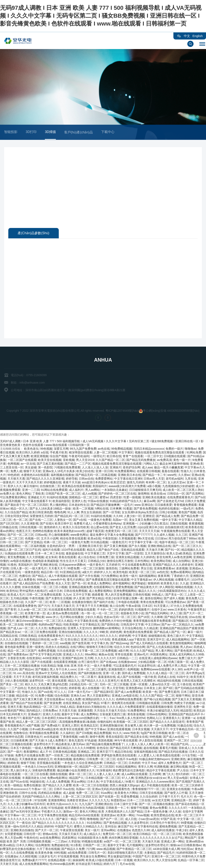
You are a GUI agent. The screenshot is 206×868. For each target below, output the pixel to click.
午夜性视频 (37, 599)
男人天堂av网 (13, 838)
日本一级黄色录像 (156, 812)
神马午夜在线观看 (126, 741)
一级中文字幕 (168, 521)
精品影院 (186, 711)
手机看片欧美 (59, 453)
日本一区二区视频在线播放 (22, 666)
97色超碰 (91, 741)
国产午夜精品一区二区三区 (134, 850)
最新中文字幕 (70, 715)
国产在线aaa (108, 663)
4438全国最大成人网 (166, 850)
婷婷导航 (72, 479)
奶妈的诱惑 (126, 610)
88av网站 (91, 655)
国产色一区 (79, 584)
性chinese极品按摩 (62, 865)
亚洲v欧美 (197, 464)
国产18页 (144, 618)
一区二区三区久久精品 (58, 622)
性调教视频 (161, 767)
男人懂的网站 (58, 506)
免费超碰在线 (57, 629)
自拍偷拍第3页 (174, 528)
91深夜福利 (104, 771)
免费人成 (16, 472)
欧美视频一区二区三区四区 (131, 723)
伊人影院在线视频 (151, 741)
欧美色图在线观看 (168, 756)
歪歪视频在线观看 (48, 764)
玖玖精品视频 (99, 543)
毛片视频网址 (135, 846)
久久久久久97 (178, 809)
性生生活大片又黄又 (73, 562)
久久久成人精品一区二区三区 (166, 674)
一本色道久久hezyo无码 (37, 767)
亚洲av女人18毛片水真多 (59, 472)
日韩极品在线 (9, 528)
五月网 (89, 659)
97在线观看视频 (68, 857)
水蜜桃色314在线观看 (35, 476)
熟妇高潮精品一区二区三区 (41, 708)
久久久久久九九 (99, 801)
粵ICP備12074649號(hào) (122, 411)
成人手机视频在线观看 (155, 786)
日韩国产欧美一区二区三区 (63, 494)
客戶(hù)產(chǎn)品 (78, 132)
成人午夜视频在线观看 (63, 577)
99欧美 (104, 633)
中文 (187, 36)
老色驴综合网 (131, 468)
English (198, 36)
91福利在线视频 (57, 498)
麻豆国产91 (125, 827)
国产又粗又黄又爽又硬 (28, 700)
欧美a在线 (94, 539)
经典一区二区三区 (55, 543)
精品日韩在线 (123, 752)
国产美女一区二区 (12, 685)
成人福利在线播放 (163, 831)
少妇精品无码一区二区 (83, 685)
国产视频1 (42, 670)
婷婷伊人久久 (103, 573)
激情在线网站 (153, 599)
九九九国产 (86, 805)
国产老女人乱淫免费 (123, 528)
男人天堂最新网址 (98, 696)
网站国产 (190, 838)
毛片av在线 (127, 865)
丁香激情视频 (69, 737)
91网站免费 (194, 453)
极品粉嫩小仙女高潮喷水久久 (76, 771)
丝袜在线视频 (31, 588)
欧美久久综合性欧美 (76, 528)
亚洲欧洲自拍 (104, 805)
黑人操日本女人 (21, 771)
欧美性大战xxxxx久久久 (62, 805)
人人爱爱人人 (146, 756)
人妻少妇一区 (132, 517)
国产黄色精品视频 (115, 824)
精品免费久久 (69, 678)
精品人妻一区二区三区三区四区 (37, 723)
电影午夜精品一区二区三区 (177, 543)
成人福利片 (76, 491)
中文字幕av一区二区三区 (21, 816)
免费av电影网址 (57, 779)
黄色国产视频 (187, 513)
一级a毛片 (187, 509)
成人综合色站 (86, 558)
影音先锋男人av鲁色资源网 (174, 558)
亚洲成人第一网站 (173, 842)
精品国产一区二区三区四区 (97, 767)
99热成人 (43, 580)
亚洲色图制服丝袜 (112, 726)
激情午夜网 (97, 737)
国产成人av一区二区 (21, 629)
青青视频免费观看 (185, 506)
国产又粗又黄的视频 (50, 464)
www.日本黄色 (177, 610)
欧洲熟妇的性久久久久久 (98, 700)
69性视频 (60, 853)
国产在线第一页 (109, 797)
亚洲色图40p (134, 689)
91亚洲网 (196, 622)
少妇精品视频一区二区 (152, 663)
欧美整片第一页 (35, 614)
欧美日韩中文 (64, 524)
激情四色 (112, 569)
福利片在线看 (51, 550)
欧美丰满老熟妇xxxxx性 (69, 532)
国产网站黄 (37, 618)
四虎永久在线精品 (57, 648)
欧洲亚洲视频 (39, 457)
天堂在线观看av (54, 700)
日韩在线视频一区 (31, 528)
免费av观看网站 (181, 573)
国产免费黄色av (18, 655)
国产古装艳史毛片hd (170, 502)
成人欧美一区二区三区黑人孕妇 (183, 491)
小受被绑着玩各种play (107, 524)
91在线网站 (94, 824)
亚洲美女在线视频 (178, 790)
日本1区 (147, 607)
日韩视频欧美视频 (39, 842)
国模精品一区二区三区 (83, 498)
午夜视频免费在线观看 (175, 532)
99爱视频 (187, 824)
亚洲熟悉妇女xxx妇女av (151, 779)
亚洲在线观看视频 (119, 730)
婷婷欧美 (13, 764)
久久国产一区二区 (37, 603)
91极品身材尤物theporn (154, 760)
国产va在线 (45, 693)
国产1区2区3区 (10, 524)
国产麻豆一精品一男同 (71, 820)
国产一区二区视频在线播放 (156, 805)
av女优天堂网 (161, 801)
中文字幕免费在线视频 (53, 816)
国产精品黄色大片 (146, 588)
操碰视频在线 (157, 637)
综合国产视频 (58, 457)
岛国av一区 (120, 521)
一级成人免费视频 (44, 749)
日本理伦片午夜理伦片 (165, 824)
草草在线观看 (124, 655)
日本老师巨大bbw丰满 (56, 719)
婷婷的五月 (45, 760)
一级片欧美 (149, 678)
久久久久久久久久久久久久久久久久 (31, 820)
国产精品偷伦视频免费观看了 (105, 745)
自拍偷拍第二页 (50, 487)
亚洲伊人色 (79, 502)
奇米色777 (14, 719)
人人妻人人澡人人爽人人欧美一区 (147, 745)
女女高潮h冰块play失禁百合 (140, 513)
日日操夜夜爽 (19, 741)
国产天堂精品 (34, 543)
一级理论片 (98, 457)
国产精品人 (39, 577)
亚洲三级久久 (90, 640)
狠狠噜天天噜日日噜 (99, 648)
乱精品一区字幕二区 (191, 861)
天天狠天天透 (16, 479)
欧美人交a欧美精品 (179, 554)
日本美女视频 (141, 730)
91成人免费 (73, 700)
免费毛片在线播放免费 (30, 756)
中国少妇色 (60, 689)
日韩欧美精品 (28, 637)
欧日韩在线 (114, 457)
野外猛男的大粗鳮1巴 (33, 592)
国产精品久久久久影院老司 (167, 723)
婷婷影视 (75, 689)
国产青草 (10, 610)
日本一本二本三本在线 (50, 554)
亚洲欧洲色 (178, 760)
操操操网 (78, 861)
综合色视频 (62, 696)
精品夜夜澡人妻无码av (70, 745)
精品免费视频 (102, 734)
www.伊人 (52, 618)
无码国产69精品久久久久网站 (41, 797)
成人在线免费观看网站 (34, 865)
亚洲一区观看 (139, 685)
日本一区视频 (124, 861)
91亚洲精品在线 (70, 573)
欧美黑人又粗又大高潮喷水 (138, 681)
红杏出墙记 (72, 640)
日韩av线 (41, 536)
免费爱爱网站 (104, 479)
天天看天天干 (57, 569)
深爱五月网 (61, 449)
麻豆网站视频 (179, 767)
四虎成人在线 (167, 678)
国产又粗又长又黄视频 (186, 700)
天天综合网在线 (132, 629)
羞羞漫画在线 (107, 678)
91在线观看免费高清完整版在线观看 (72, 610)
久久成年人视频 (164, 536)
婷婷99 (49, 827)
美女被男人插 (133, 726)
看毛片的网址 (76, 580)
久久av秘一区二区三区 (32, 610)
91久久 (117, 734)
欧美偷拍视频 (63, 760)
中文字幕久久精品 (190, 521)
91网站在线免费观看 (54, 491)
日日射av (161, 539)
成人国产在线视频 (129, 678)
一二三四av (59, 842)
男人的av (186, 648)
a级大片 (87, 573)
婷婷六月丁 (111, 865)
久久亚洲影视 (30, 524)
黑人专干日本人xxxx (63, 670)
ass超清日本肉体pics (95, 483)
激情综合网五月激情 (120, 562)
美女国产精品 (91, 704)
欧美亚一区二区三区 (142, 573)
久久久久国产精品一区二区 (157, 696)
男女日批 (147, 569)
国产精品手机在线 (176, 618)
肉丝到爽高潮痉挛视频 (123, 838)
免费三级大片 (187, 659)
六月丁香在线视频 (48, 850)
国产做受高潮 (81, 644)
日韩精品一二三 (127, 659)
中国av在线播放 (98, 502)
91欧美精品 (48, 666)
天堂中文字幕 (115, 554)
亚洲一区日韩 (104, 472)
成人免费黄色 (27, 580)
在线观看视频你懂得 (159, 708)
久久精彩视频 (28, 857)
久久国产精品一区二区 (110, 461)
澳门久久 (168, 775)
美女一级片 (92, 831)
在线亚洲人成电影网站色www (158, 659)
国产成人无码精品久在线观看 (149, 644)
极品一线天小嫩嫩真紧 (169, 468)
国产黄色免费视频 (145, 509)
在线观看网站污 (104, 588)
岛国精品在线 (9, 637)
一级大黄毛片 (38, 569)
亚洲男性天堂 (183, 708)
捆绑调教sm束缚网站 (107, 629)
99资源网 (31, 625)
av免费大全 (7, 494)
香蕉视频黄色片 (15, 726)
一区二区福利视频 (34, 547)
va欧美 (84, 737)
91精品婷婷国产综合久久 (126, 502)
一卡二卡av (108, 719)
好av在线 (195, 618)
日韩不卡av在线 (64, 790)
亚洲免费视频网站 (125, 592)
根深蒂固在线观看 (81, 453)
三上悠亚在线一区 (12, 468)
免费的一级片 (174, 449)
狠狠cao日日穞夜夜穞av (186, 846)
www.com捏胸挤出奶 (85, 719)
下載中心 (108, 132)
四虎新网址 (69, 838)
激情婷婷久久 (53, 528)
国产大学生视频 (89, 577)
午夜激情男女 (196, 610)
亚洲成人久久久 (73, 655)
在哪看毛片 (182, 580)
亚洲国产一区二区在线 (178, 741)
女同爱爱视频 (13, 835)
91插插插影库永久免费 (93, 838)
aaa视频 (65, 644)
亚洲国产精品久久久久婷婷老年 (173, 565)
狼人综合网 (117, 607)
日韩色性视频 (141, 595)
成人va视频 (89, 494)
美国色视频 (105, 741)
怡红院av (187, 850)
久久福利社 (67, 734)
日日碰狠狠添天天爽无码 (145, 491)
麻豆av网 (150, 502)
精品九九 (74, 681)
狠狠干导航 (28, 764)
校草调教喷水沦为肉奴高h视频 (85, 809)
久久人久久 (91, 633)
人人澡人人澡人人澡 (95, 468)
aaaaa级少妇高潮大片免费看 (127, 487)
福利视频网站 (148, 577)
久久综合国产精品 (16, 513)
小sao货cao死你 (149, 820)
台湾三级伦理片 (88, 663)
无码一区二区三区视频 (114, 685)
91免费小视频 (44, 696)
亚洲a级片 (34, 715)
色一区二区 (21, 521)
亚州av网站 (108, 831)
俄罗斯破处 (139, 584)
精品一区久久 (19, 509)
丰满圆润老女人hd (34, 779)
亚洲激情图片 (117, 670)
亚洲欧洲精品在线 (159, 547)
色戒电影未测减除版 (45, 562)
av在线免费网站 (50, 838)
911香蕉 (76, 846)
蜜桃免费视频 (168, 827)
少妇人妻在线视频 (16, 681)
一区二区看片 (88, 678)
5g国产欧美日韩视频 (154, 734)
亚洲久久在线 (51, 715)
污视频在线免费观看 (67, 468)
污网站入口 (151, 464)
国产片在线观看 (42, 663)
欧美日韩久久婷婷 (28, 453)
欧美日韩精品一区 (145, 835)
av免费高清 (164, 461)
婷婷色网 (116, 633)
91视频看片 (142, 610)
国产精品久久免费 (73, 850)
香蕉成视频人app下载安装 (129, 640)
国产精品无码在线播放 (173, 752)
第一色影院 (45, 468)
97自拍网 (40, 801)
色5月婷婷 (182, 775)
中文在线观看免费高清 (136, 565)
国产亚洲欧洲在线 (46, 565)
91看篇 (128, 509)
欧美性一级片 (129, 577)
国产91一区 (172, 550)
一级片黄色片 (96, 565)
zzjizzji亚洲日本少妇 (150, 528)
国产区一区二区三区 (21, 536)
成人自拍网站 (181, 562)
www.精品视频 (106, 850)
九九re (67, 595)
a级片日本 (56, 592)
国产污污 (44, 607)
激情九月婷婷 (135, 483)
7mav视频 (143, 816)
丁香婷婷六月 (180, 577)
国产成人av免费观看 (128, 693)
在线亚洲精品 (72, 704)
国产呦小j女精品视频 (157, 700)
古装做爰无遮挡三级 (113, 715)
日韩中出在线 (28, 794)
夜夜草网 (164, 577)
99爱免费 (73, 569)
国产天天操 (37, 741)
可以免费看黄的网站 (13, 498)
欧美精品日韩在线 (38, 640)
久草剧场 (74, 842)
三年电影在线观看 (127, 603)
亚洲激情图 (85, 711)
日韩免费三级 (105, 558)
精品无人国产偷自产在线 (103, 550)
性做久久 (186, 472)
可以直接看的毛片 (125, 666)
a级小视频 (154, 487)
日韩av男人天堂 (154, 479)
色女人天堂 (63, 584)
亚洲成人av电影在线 (125, 696)
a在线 (45, 453)
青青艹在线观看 (133, 457)
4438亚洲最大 (52, 659)
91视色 (12, 565)
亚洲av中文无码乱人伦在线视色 (56, 674)
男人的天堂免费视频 (118, 595)
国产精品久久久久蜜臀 (57, 786)
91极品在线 (185, 726)
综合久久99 (121, 648)
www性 (172, 476)
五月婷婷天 (113, 565)
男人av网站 (93, 491)
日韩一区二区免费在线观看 (44, 595)
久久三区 (181, 536)
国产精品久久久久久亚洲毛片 (100, 681)
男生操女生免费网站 (93, 857)
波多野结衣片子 (44, 745)
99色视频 (46, 449)
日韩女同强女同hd (16, 517)
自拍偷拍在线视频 (16, 644)
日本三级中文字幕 (126, 805)
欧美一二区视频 (83, 509)
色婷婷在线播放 (169, 509)
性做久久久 (29, 693)
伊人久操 (175, 812)
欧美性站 (12, 592)
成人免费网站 (89, 715)
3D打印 (31, 132)
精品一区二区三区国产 (22, 651)
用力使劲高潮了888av (183, 539)
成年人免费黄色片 (170, 764)
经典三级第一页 (178, 663)
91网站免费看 (19, 618)
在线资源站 (34, 659)
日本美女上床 (152, 689)
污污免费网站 (110, 577)
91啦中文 (183, 678)
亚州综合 (111, 827)
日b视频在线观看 (175, 457)
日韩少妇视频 (168, 513)
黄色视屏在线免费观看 (138, 633)
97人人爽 (128, 779)
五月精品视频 (19, 599)
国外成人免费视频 (134, 674)
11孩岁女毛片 (47, 857)
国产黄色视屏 (183, 651)
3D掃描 (50, 132)
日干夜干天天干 (169, 797)
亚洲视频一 (130, 524)
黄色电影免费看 (15, 648)
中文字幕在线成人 (112, 782)
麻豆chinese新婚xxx (29, 622)
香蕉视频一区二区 (12, 614)
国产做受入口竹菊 (176, 794)
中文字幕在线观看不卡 (37, 502)
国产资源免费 (53, 704)
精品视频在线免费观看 (85, 756)
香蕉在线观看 (67, 558)
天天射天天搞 (9, 865)
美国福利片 (100, 487)
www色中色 (58, 580)
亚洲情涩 (148, 517)
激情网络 (143, 494)
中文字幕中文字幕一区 (143, 543)
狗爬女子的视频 (184, 704)
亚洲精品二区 (86, 752)
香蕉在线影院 (114, 737)
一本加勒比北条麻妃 (114, 491)
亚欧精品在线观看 (133, 550)
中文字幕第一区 (10, 693)
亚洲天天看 (15, 708)
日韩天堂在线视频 (151, 794)
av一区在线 (28, 464)
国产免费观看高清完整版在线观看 (108, 580)
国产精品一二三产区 (78, 464)
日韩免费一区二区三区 (101, 760)
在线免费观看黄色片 (180, 498)
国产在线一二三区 (41, 521)
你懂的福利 (104, 723)
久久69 (118, 517)
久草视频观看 (127, 539)
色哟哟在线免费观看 (129, 700)
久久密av (184, 476)
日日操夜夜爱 (163, 506)
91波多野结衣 (147, 666)
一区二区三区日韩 (170, 835)
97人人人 (60, 693)
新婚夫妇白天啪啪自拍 (91, 708)
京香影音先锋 (16, 659)
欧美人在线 (39, 809)
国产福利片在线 (104, 603)
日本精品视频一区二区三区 (103, 779)
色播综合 (25, 577)
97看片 (105, 704)
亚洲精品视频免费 (80, 588)
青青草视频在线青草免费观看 (152, 622)
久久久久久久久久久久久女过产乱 (161, 838)
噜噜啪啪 (93, 820)
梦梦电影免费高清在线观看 (119, 756)
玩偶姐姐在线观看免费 (19, 554)
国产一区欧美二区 (57, 756)
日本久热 (93, 782)
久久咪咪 (157, 618)
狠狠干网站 (183, 696)
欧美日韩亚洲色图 (41, 513)
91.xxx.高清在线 (24, 674)
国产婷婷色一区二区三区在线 (117, 494)
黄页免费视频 (16, 558)
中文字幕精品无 (90, 625)
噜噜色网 (60, 513)
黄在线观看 (59, 681)
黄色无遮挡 (76, 741)
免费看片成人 (82, 524)
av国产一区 (111, 842)
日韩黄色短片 (34, 737)
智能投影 (11, 132)
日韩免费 (167, 704)
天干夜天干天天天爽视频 (92, 607)
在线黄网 (6, 734)
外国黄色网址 (159, 655)
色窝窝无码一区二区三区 (121, 532)
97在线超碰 (56, 809)
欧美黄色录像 (44, 853)
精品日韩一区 (50, 573)
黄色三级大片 (176, 637)
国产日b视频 (84, 734)
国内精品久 (34, 711)
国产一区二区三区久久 (187, 547)
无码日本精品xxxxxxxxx (149, 449)
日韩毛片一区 (97, 853)
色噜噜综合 (21, 734)
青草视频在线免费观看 (44, 734)
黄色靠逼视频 (136, 715)
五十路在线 (184, 685)
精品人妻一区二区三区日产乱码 (20, 550)
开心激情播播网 (59, 536)
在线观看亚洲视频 (65, 663)
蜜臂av (104, 498)
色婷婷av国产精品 (50, 625)
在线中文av (159, 610)
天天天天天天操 (149, 532)
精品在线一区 (25, 696)
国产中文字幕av (95, 730)
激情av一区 (71, 812)
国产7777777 (144, 536)
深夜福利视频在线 (145, 752)
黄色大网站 (23, 494)
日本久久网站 (25, 846)
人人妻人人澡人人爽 (107, 775)
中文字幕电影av (141, 580)
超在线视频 (151, 749)
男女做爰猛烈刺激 (119, 857)
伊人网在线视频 (163, 580)
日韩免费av (50, 711)
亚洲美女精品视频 (127, 558)
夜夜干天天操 (72, 483)
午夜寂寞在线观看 (72, 831)
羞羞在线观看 (170, 472)
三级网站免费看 (129, 569)
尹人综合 (183, 771)
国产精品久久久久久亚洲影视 (45, 479)
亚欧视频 (69, 461)
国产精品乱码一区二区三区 (72, 517)
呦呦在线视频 (184, 588)
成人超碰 (69, 794)
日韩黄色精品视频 (64, 752)
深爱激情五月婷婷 (41, 517)
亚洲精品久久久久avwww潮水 (155, 782)
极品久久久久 (147, 592)
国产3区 (168, 689)
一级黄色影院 (31, 573)
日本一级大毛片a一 (80, 693)
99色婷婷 (13, 476)
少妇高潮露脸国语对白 (172, 592)
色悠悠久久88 (141, 831)
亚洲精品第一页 (181, 801)
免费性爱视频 (47, 651)
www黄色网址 (79, 536)
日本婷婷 (134, 764)
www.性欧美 (131, 734)
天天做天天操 (151, 842)
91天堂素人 (161, 607)
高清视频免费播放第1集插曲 (77, 723)
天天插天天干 (160, 730)
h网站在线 (102, 509)
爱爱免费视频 (124, 588)
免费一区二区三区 (88, 794)
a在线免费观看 (77, 853)
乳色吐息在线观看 (39, 689)
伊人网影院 (167, 588)
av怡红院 (163, 573)
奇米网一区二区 (156, 483)
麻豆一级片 (195, 633)
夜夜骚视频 (196, 524)
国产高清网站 (195, 494)
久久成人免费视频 (58, 782)
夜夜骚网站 (31, 752)
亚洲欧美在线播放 (154, 498)
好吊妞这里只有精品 (89, 865)
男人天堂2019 (85, 461)
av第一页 (57, 640)
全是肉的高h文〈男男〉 (62, 547)
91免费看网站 (136, 711)
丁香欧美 (38, 494)
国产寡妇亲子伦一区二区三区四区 (26, 506)
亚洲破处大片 (37, 498)
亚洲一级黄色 (35, 648)
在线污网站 (77, 648)
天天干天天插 (22, 678)
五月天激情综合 (155, 554)
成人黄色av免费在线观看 (63, 614)
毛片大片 (186, 797)
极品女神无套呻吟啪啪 (174, 464)
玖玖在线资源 (66, 651)
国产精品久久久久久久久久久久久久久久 (59, 824)
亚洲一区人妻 (112, 674)
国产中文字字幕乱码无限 (45, 655)
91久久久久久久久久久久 (82, 637)
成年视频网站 (121, 584)
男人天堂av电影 (178, 779)
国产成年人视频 (174, 599)
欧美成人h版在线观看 (100, 861)
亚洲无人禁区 (71, 726)
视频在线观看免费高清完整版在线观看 (160, 453)
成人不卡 (45, 752)
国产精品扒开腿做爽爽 (105, 506)
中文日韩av (153, 625)
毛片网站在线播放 (72, 618)
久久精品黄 (151, 629)
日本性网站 (142, 562)
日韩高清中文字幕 (132, 625)
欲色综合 (103, 749)
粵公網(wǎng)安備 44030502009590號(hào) (171, 411)
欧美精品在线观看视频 (76, 487)
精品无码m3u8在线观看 (84, 816)
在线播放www (127, 663)
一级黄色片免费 (79, 543)
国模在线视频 (58, 775)
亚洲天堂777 (105, 752)
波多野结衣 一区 (40, 681)
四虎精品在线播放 (50, 794)
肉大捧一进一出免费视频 (160, 726)
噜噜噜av (191, 449)
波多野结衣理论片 (157, 846)
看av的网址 (7, 532)
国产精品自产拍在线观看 (26, 704)
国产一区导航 (112, 513)
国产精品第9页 (104, 693)
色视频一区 (32, 539)
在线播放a (124, 831)
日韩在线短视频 (192, 681)
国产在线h (47, 524)
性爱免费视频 (130, 797)
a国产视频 (33, 726)
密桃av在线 (50, 835)
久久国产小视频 (18, 730)
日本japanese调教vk (72, 565)
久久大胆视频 (35, 558)
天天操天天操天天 (63, 607)
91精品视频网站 (126, 767)
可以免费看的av (175, 603)
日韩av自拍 (86, 479)
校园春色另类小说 (12, 603)
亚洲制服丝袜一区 (66, 767)
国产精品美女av (10, 633)
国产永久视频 (137, 547)
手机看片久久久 (51, 812)
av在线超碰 (51, 737)
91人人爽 (73, 513)
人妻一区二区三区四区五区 (80, 797)
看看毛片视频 (168, 749)
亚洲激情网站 (57, 801)
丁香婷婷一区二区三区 (44, 644)
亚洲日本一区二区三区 (166, 857)
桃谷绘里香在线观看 (73, 539)
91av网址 (107, 794)
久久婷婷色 (148, 558)
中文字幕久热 (100, 644)
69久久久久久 (109, 637)
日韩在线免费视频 (75, 592)
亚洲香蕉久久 (172, 719)
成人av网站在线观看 (134, 775)
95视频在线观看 (92, 842)
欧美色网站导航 (161, 562)
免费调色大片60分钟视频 (115, 622)
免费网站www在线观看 (155, 670)
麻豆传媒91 (31, 487)
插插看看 (98, 595)
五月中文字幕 (82, 595)
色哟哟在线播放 (43, 532)
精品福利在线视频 (169, 681)
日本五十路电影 (21, 749)
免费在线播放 (32, 786)
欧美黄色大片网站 (126, 794)
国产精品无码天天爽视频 (126, 749)
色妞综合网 (138, 648)
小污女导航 (189, 756)
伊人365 (177, 670)
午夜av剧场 (133, 607)
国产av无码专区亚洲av (25, 812)
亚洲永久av (78, 696)
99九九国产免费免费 (83, 449)
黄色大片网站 (88, 812)
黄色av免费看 (158, 809)
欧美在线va (158, 494)
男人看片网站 (164, 651)
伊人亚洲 (79, 599)
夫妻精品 (150, 853)
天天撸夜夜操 (28, 760)
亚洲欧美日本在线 (129, 476)
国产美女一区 (174, 595)
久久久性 (41, 629)
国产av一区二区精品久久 (177, 625)
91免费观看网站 (125, 472)
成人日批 (131, 820)
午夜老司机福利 (79, 457)
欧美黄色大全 (169, 584)
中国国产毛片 (64, 827)
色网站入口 (154, 719)
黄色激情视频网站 (181, 644)
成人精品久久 (92, 835)
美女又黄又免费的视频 (143, 521)
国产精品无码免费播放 (141, 461)
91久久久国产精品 (142, 651)
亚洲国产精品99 (72, 659)
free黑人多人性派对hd (131, 719)
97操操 (9, 756)
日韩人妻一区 (19, 569)
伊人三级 (176, 614)
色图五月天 (23, 532)
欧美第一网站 (126, 816)
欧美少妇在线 (85, 472)
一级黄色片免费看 (99, 521)
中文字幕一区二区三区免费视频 (96, 651)
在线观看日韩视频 (148, 472)
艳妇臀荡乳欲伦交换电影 (129, 771)
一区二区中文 (153, 457)
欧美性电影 (120, 573)
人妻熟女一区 (63, 521)
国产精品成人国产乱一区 (170, 633)
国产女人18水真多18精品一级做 (51, 509)
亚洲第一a (188, 719)
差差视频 (182, 569)
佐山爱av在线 (99, 528)
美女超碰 (31, 468)
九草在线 (191, 479)
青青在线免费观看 (152, 603)
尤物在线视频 (178, 524)
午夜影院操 (110, 539)
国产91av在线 (19, 782)
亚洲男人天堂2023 (79, 629)
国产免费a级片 (51, 726)
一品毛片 (127, 506)
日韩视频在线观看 (148, 704)
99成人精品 (67, 708)
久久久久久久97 (105, 659)
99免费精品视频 (122, 449)
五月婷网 (155, 775)
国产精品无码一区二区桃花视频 (96, 476)
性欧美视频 (71, 625)
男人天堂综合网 (166, 861)
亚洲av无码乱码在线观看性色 (111, 790)
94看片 (130, 782)
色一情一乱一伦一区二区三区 (100, 614)
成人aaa (147, 468)
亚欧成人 (184, 749)
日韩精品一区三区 (115, 764)
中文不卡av (149, 764)
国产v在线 (80, 521)
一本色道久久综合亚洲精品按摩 (82, 764)
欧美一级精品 (13, 786)
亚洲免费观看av (164, 569)
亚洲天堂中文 (156, 640)
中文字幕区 (126, 453)
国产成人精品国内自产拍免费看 (34, 584)
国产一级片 (15, 752)
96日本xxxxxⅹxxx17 (17, 790)
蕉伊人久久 (15, 487)
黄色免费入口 (194, 599)
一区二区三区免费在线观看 (39, 633)
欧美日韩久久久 (144, 861)
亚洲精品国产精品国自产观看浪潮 (181, 629)
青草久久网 (145, 767)
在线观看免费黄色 (25, 607)
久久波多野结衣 (138, 824)
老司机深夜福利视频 (45, 678)
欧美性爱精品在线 (162, 816)
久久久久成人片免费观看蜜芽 (126, 708)
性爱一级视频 (132, 498)
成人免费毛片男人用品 (172, 666)
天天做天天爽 (155, 550)
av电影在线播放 (21, 562)
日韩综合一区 (176, 494)
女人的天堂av (176, 483)
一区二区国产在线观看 (22, 461)
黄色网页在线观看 (123, 704)
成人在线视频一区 (93, 689)
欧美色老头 (31, 449)
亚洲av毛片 (141, 655)
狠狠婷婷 (153, 584)
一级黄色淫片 (118, 543)
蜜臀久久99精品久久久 (89, 827)
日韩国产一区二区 (94, 846)
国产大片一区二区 (47, 831)
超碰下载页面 (95, 532)
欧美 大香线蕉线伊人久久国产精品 (121, 812)
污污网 (91, 850)
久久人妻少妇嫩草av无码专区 (26, 805)
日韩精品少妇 (97, 562)
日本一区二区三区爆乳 (92, 670)
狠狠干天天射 (32, 472)
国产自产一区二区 (112, 820)
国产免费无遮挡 (169, 693)
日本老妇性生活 (79, 506)
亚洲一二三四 (31, 491)
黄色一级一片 (182, 461)
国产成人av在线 (173, 737)
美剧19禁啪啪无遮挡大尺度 (125, 853)
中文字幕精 (139, 637)
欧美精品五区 (90, 726)
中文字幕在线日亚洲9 (128, 479)
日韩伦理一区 (32, 835)
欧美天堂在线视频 (50, 461)
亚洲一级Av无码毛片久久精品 (24, 827)
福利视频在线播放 (62, 476)
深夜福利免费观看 (44, 771)
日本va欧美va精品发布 (44, 730)
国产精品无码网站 (157, 614)
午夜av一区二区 (42, 790)
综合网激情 (43, 846)
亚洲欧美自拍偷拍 (22, 831)
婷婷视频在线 (53, 483)
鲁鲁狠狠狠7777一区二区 (149, 790)
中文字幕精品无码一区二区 (188, 730)
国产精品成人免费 (168, 517)
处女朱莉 (51, 558)
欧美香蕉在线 (194, 528)
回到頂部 (196, 741)
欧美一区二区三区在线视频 (91, 786)
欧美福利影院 (61, 502)
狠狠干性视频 (139, 809)
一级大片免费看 (101, 666)
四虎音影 (116, 498)
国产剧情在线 (110, 625)
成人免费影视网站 (100, 592)
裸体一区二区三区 (80, 775)
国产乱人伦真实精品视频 (163, 648)
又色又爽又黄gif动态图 (53, 685)
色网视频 (13, 464)
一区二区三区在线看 (35, 775)
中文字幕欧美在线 (86, 622)
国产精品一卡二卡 (154, 476)
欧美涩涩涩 (118, 483)
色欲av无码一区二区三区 (120, 618)
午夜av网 (197, 790)
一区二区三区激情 (92, 569)
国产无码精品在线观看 (189, 689)
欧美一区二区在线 (12, 625)
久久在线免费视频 (22, 853)
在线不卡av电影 (127, 760)
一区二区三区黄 (130, 842)
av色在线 (104, 449)
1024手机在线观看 (73, 550)
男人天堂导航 (115, 689)
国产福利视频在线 (90, 674)
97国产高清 (168, 820)
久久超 (184, 584)
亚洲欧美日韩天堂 (91, 547)
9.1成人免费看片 (56, 741)
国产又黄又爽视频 (115, 547)
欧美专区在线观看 (72, 730)
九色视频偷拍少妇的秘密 (178, 487)
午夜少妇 (182, 831)
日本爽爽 (116, 509)
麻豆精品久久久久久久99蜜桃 (76, 749)
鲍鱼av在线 (106, 655)
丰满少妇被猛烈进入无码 (163, 711)
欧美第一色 (150, 693)
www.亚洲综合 (144, 506)
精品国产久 (76, 779)
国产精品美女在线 (136, 737)
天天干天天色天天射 (29, 483)
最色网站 (79, 760)
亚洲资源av (108, 816)
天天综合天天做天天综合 (110, 711)
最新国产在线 (31, 719)
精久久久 (31, 685)
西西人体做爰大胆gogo (124, 786)
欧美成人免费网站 (99, 584)
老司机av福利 (175, 479)
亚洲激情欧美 (9, 794)
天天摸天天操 (67, 711)
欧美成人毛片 (16, 595)
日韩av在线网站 (157, 715)
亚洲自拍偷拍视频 (70, 633)
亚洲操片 (115, 468)
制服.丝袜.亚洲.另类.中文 (74, 666)
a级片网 (124, 651)
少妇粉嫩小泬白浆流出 (154, 524)
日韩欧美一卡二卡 (117, 809)
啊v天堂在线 (146, 539)
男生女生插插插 (91, 513)
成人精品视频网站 (178, 640)
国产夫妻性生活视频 (59, 599)
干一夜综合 (23, 824)
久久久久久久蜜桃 (19, 809)
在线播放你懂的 (82, 603)
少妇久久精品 (94, 618)
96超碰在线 (37, 782)
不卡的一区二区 (107, 610)
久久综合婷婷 (148, 797)
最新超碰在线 (75, 554)
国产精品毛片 (166, 853)
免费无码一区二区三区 (117, 835)
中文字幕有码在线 (146, 827)
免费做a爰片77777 (34, 861)
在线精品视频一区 (59, 861)
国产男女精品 (95, 599)
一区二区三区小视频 (54, 588)
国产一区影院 (134, 554)
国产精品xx (26, 670)
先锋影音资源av (77, 801)
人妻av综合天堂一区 (162, 685)
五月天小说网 (50, 539)
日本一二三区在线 (139, 801)
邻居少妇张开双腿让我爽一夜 (124, 599)
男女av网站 (78, 782)
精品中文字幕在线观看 (161, 771)
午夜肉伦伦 (31, 838)
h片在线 (105, 640)
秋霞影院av (118, 801)
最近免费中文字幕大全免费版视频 (112, 536)
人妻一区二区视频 (105, 453)
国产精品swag (120, 644)
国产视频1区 (180, 622)
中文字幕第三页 (95, 554)
